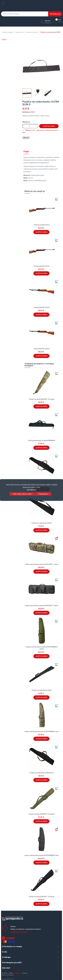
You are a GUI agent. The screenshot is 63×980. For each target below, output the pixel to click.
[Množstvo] (30, 126)
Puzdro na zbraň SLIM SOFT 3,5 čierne (42, 897)
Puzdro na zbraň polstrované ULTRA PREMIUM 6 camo (42, 732)
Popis (26, 151)
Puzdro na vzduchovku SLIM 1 (42, 690)
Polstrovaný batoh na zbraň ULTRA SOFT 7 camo (42, 564)
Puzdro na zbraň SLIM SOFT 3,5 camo (42, 399)
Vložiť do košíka (49, 126)
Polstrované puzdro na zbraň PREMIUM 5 (42, 441)
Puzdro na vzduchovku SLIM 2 (42, 523)
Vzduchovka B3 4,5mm (42, 307)
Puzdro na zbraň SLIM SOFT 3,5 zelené (42, 814)
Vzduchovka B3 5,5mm (42, 349)
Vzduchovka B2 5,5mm (42, 266)
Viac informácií (31, 490)
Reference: (26, 112)
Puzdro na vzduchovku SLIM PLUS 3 (42, 773)
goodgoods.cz (18, 973)
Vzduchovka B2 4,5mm (42, 225)
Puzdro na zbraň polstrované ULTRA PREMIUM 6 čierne (42, 855)
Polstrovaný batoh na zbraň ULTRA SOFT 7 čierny (42, 606)
